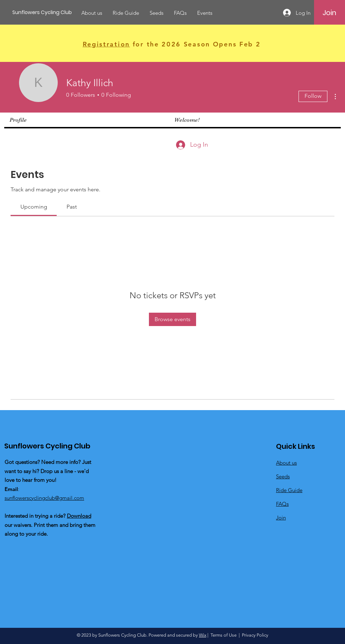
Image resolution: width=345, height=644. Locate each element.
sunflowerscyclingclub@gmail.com (44, 498)
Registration (106, 44)
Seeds (283, 476)
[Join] (329, 13)
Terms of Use (224, 635)
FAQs (282, 504)
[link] (34, 207)
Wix (203, 635)
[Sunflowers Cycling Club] (44, 12)
